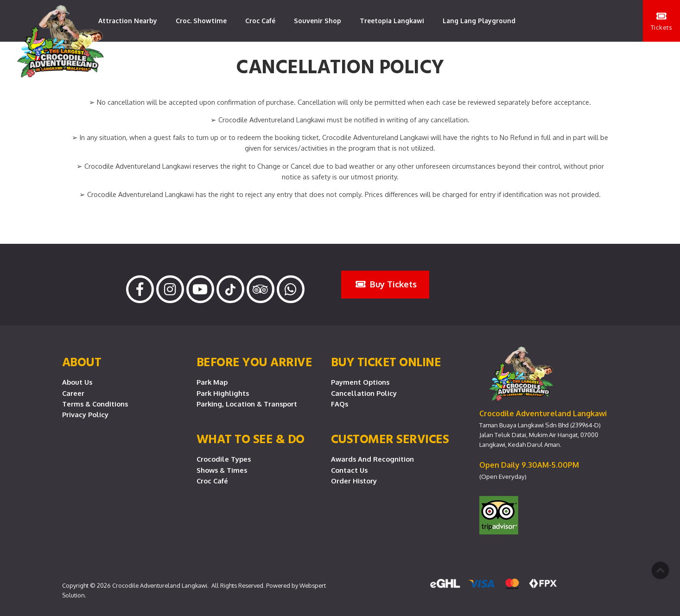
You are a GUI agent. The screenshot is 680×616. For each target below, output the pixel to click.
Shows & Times (222, 470)
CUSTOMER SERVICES (390, 438)
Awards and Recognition (372, 459)
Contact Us (349, 470)
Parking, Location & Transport (247, 404)
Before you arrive (254, 362)
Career (73, 393)
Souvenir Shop (318, 21)
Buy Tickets (386, 284)
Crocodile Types (224, 459)
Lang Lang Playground (479, 21)
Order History (354, 481)
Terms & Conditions (95, 404)
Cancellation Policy (364, 393)
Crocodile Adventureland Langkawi (160, 585)
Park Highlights (223, 393)
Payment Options (360, 382)
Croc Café (260, 21)
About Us (77, 382)
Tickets (662, 21)
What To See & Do (251, 438)
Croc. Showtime (201, 21)
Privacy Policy (85, 414)
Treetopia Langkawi (392, 21)
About (82, 362)
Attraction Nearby (128, 21)
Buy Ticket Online (386, 362)
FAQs (340, 404)
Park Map (212, 382)
